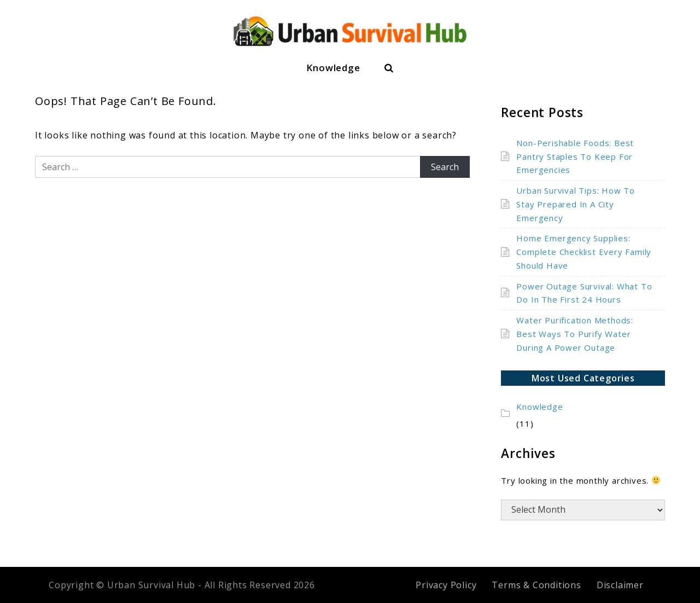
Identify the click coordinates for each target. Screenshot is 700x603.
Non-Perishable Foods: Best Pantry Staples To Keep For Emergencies (575, 156)
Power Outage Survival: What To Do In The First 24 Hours (584, 293)
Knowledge (333, 68)
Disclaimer (620, 585)
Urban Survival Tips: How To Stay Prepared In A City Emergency (576, 204)
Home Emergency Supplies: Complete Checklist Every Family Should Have (584, 252)
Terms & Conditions (536, 585)
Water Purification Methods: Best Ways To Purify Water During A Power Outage (575, 334)
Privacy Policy (446, 585)
